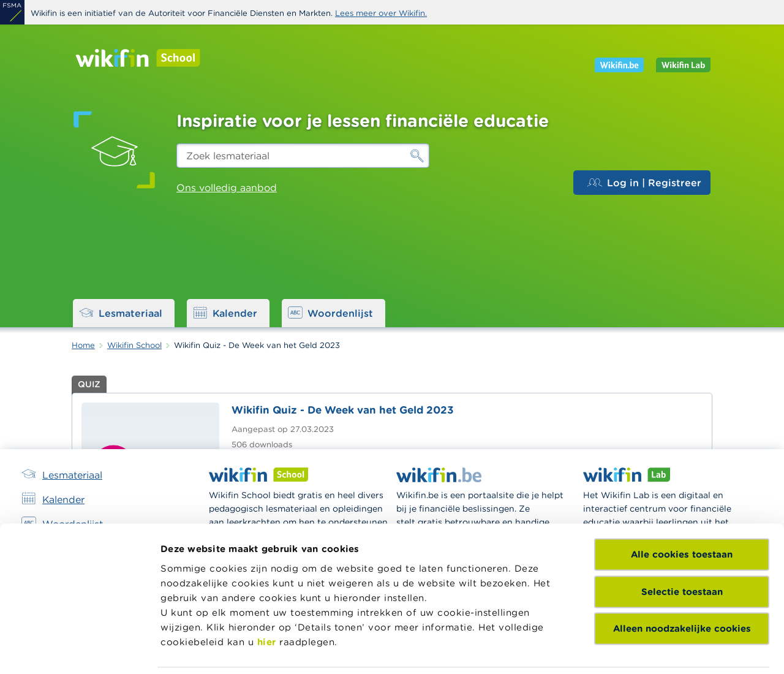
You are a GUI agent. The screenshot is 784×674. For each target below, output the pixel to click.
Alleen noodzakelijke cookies (682, 513)
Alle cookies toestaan (682, 438)
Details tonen (486, 650)
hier (267, 525)
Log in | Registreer (644, 183)
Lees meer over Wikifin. (381, 13)
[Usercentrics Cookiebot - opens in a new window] (79, 650)
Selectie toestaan (682, 475)
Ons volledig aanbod (227, 187)
